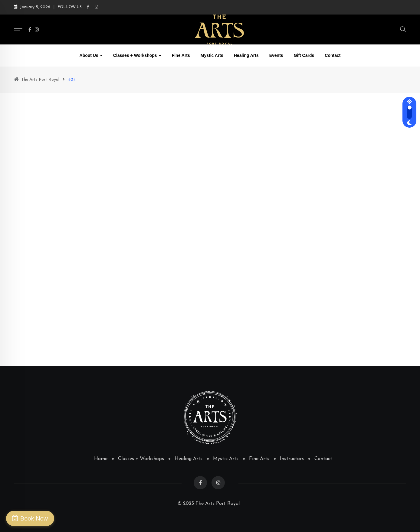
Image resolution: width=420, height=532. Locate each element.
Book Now (34, 518)
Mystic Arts (212, 55)
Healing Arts (246, 55)
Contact (333, 55)
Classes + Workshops (135, 55)
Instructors (292, 459)
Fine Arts (181, 55)
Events (276, 55)
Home (101, 459)
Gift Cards (304, 55)
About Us (89, 55)
